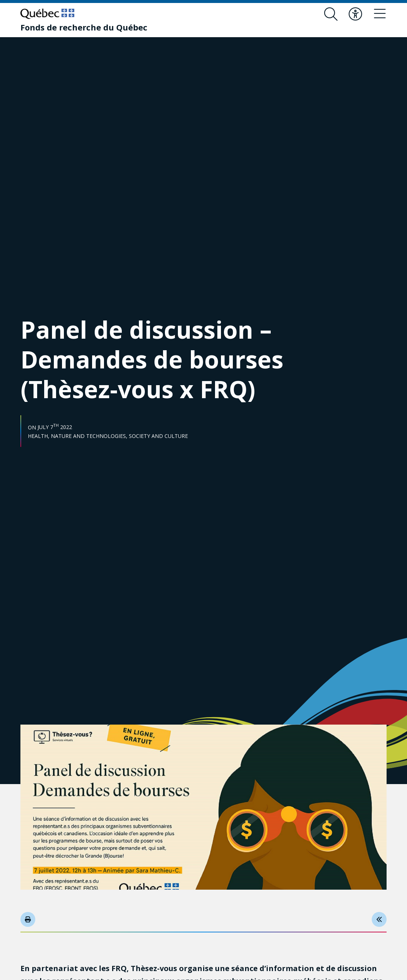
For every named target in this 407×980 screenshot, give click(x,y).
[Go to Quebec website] (47, 14)
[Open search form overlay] (331, 14)
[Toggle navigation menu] (380, 14)
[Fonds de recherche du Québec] (84, 27)
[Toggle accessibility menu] (355, 14)
